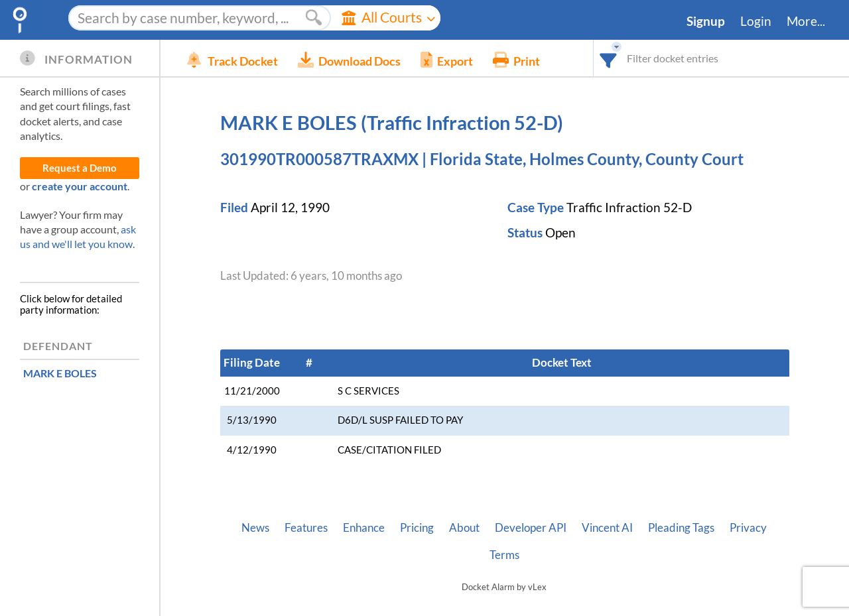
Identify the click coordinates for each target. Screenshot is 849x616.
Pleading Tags (681, 528)
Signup (706, 21)
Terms (504, 555)
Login (756, 21)
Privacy (748, 528)
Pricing (417, 528)
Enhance (364, 528)
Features (306, 528)
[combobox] (609, 58)
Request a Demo (80, 168)
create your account (80, 186)
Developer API (531, 528)
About (464, 528)
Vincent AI (607, 528)
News (255, 528)
